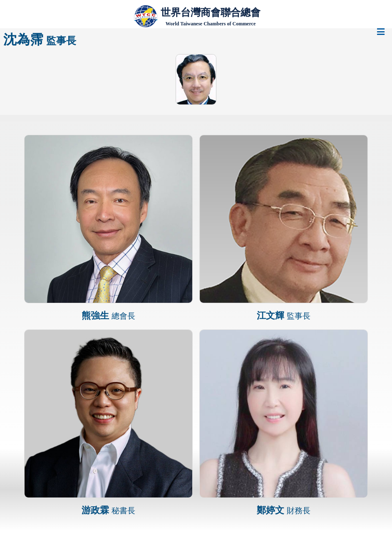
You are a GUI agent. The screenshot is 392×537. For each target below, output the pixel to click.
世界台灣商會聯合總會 (211, 12)
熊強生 (108, 316)
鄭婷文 (284, 510)
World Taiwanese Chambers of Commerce (211, 24)
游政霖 (108, 510)
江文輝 (284, 316)
